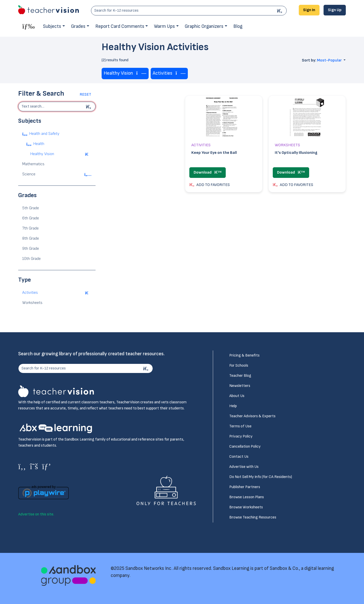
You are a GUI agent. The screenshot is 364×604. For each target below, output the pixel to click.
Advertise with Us (244, 467)
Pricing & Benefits (244, 355)
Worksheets (32, 303)
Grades (78, 26)
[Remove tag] (141, 74)
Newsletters (240, 386)
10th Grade (31, 259)
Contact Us (239, 457)
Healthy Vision (42, 154)
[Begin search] (89, 107)
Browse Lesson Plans (247, 497)
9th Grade (31, 249)
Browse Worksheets (246, 507)
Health (39, 144)
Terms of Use (240, 426)
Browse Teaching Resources (253, 517)
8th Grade (31, 238)
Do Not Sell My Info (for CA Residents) (261, 477)
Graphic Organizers (204, 26)
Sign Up (335, 10)
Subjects (52, 26)
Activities (30, 293)
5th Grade (31, 208)
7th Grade (30, 228)
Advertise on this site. (36, 514)
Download (208, 172)
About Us (237, 396)
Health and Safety (44, 134)
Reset (85, 95)
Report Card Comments (120, 26)
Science (29, 174)
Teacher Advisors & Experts (252, 416)
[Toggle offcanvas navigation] (29, 26)
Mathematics (33, 164)
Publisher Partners (245, 487)
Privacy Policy (241, 436)
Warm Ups (164, 26)
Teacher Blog (240, 376)
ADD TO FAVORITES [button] (210, 185)
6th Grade (31, 218)
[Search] (280, 11)
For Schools (239, 366)
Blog (238, 26)
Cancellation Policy (245, 446)
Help (233, 406)
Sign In (309, 10)
